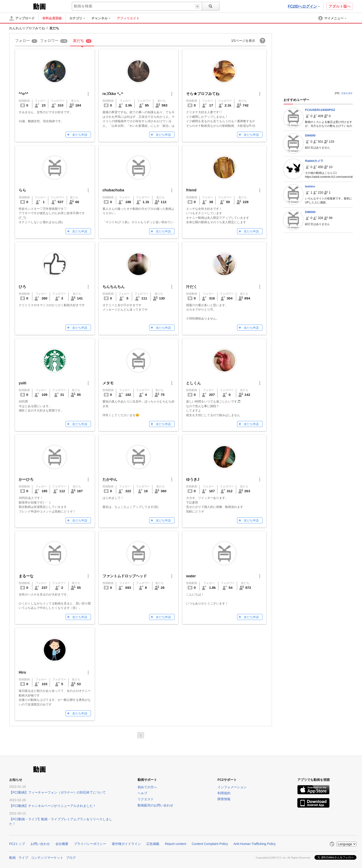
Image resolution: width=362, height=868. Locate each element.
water (191, 576)
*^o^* (23, 94)
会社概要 (62, 844)
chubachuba (113, 190)
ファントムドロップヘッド (125, 576)
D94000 (310, 135)
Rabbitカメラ (314, 161)
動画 (12, 857)
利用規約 (224, 793)
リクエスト (146, 799)
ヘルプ (142, 793)
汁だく (192, 287)
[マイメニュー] (333, 18)
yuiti (23, 383)
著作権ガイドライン (126, 844)
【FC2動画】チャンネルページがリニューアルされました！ (53, 806)
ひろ (22, 287)
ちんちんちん (114, 287)
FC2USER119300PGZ (320, 110)
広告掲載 (153, 844)
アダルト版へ (340, 6)
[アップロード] (22, 18)
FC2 (21, 6)
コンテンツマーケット (47, 857)
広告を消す (347, 93)
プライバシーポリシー (90, 844)
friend (191, 190)
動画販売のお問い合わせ (155, 805)
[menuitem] (79, 18)
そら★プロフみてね (203, 94)
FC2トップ (17, 844)
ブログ (71, 857)
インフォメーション (232, 787)
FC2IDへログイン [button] (304, 6)
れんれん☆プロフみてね (27, 28)
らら (22, 190)
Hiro (22, 672)
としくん (193, 383)
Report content (175, 844)
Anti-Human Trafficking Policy (255, 844)
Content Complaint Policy (210, 844)
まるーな (26, 576)
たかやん (110, 479)
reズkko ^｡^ (113, 94)
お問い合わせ (40, 844)
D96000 (310, 212)
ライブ (23, 857)
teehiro (310, 186)
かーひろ (26, 479)
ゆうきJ (193, 479)
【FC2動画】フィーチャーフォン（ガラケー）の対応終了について (57, 792)
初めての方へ (147, 787)
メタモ (108, 383)
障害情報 (224, 799)
